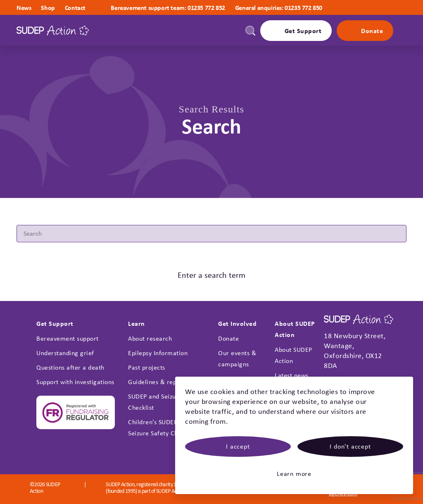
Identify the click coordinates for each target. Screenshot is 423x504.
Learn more (294, 474)
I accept (238, 446)
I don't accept (350, 446)
